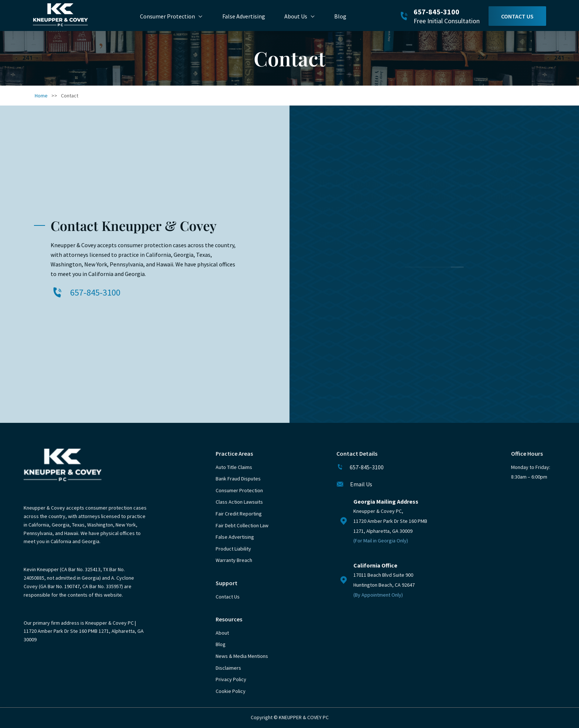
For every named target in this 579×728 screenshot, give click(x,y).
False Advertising (244, 16)
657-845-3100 (436, 12)
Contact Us (517, 16)
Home (41, 96)
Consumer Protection (167, 16)
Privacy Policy (231, 679)
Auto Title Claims (234, 467)
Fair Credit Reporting (239, 514)
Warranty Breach (234, 560)
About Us (296, 16)
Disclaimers (228, 668)
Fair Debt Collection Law (242, 525)
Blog (340, 16)
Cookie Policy (231, 691)
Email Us (361, 484)
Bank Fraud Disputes (238, 479)
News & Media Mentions (242, 656)
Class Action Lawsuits (239, 502)
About (222, 633)
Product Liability (233, 549)
